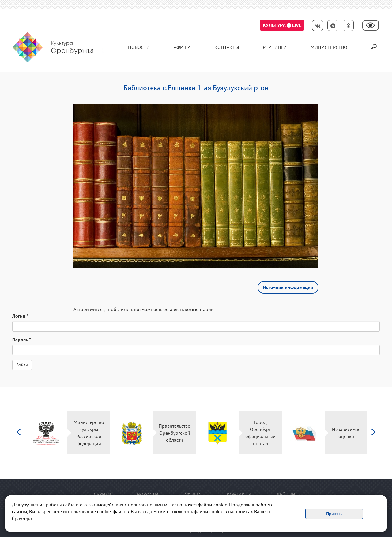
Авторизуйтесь (89, 309)
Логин (20, 316)
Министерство (329, 47)
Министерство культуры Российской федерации (89, 433)
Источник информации (288, 287)
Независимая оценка (346, 433)
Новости (139, 47)
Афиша (182, 47)
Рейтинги (275, 47)
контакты (227, 47)
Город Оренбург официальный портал (260, 433)
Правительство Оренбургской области (175, 433)
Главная (101, 494)
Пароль (22, 340)
